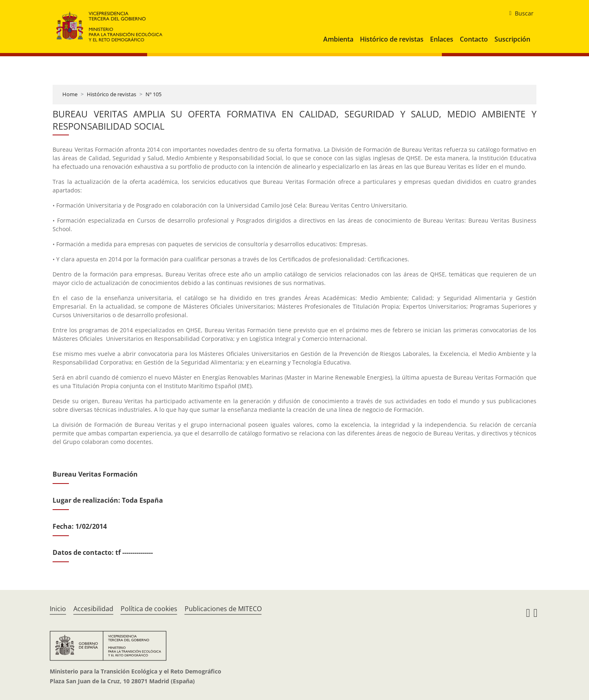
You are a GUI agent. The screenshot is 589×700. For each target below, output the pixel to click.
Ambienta (338, 39)
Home (70, 94)
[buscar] (518, 13)
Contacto (474, 39)
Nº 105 (153, 94)
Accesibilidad (93, 609)
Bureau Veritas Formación (95, 474)
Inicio (58, 609)
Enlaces (442, 39)
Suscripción (512, 39)
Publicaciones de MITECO (223, 609)
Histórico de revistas (392, 39)
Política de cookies (149, 609)
